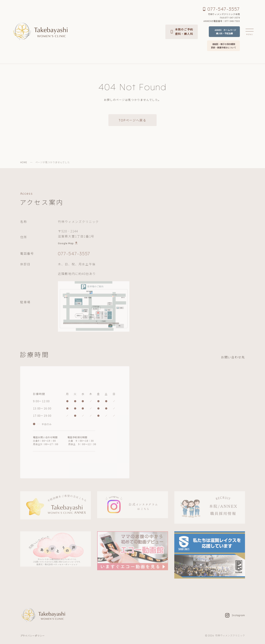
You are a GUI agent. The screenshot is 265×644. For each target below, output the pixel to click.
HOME (24, 162)
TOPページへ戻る (132, 120)
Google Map (68, 244)
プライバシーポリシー (33, 636)
